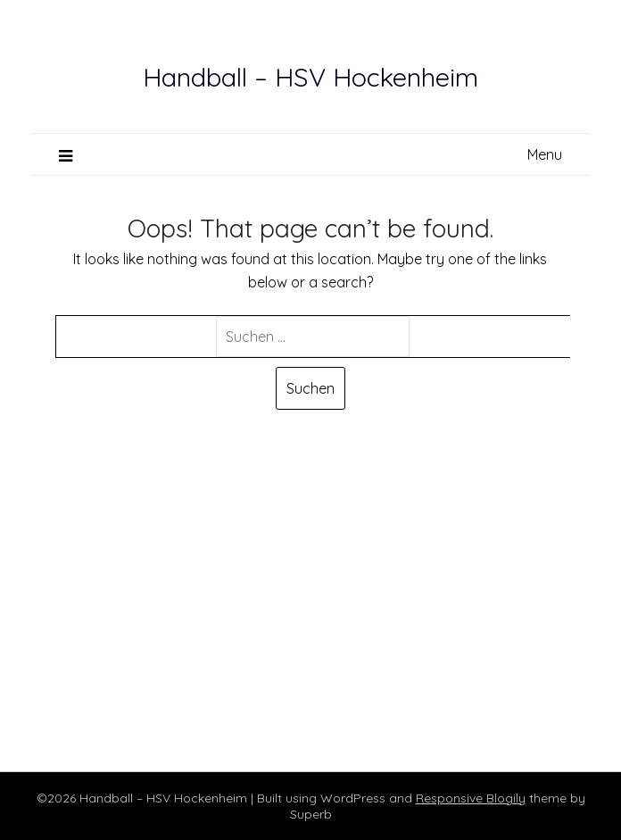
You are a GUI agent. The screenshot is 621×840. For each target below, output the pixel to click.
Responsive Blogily (471, 798)
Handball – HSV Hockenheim (310, 77)
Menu (545, 154)
